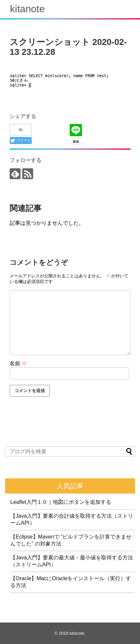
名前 (18, 363)
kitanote (27, 9)
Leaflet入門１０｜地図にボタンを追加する (61, 502)
